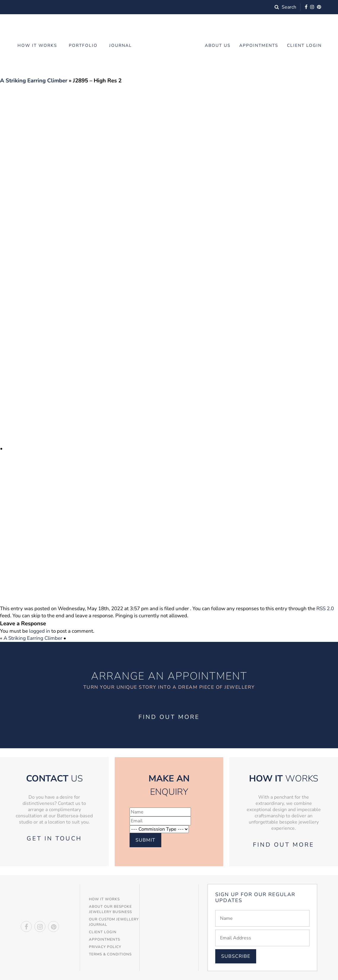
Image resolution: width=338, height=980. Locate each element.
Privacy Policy (105, 947)
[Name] (262, 918)
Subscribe (236, 956)
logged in (40, 631)
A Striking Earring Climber (34, 81)
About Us (218, 45)
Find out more (169, 717)
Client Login (304, 45)
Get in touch (54, 838)
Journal (121, 45)
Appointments (259, 45)
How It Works (104, 899)
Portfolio (83, 45)
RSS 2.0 (325, 609)
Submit (145, 840)
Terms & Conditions (110, 954)
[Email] (262, 938)
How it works (37, 45)
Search (285, 7)
